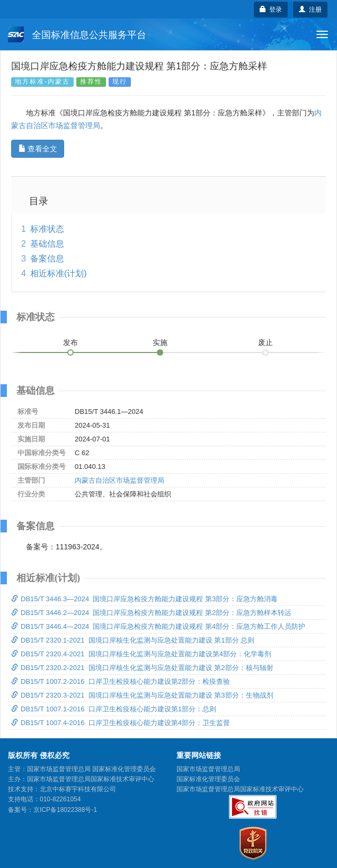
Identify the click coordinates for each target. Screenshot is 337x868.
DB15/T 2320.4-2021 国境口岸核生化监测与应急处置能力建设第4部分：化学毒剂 (141, 654)
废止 (265, 342)
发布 (70, 342)
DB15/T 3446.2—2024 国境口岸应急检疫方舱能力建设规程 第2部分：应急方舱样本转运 (151, 613)
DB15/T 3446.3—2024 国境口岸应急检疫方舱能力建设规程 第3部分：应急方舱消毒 (144, 599)
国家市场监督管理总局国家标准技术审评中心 (240, 789)
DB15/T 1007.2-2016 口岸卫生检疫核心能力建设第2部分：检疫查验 (121, 681)
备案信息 (47, 259)
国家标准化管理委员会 (208, 779)
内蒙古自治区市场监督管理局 (119, 480)
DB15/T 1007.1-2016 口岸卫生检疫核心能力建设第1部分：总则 (114, 709)
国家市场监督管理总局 (208, 769)
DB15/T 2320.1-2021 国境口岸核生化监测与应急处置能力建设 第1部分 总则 (133, 640)
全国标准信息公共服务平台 (77, 34)
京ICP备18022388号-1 (65, 810)
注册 (310, 10)
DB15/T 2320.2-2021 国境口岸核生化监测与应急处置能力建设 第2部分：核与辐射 (142, 668)
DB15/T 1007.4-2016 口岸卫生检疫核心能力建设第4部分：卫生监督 (121, 723)
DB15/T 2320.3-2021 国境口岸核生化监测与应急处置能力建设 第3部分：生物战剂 (142, 695)
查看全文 (38, 149)
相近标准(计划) (59, 273)
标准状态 (47, 229)
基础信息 (47, 244)
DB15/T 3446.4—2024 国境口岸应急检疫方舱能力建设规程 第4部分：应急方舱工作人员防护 (158, 626)
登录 (271, 10)
